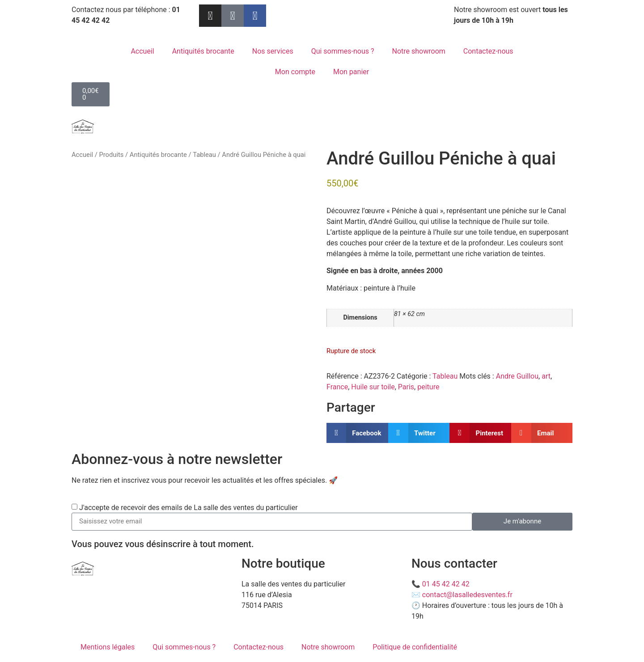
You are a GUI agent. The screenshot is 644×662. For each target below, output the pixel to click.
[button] (357, 433)
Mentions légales (108, 647)
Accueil (142, 51)
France (337, 387)
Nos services (273, 51)
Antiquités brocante (203, 51)
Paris (406, 387)
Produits (111, 155)
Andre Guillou (517, 376)
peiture (428, 387)
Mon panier (351, 72)
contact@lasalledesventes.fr (467, 595)
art (546, 376)
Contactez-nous (488, 51)
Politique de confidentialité (415, 647)
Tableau (204, 155)
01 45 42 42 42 (446, 584)
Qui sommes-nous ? (343, 51)
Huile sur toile (373, 387)
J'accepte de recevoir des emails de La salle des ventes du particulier (189, 507)
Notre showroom (419, 51)
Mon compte (295, 72)
